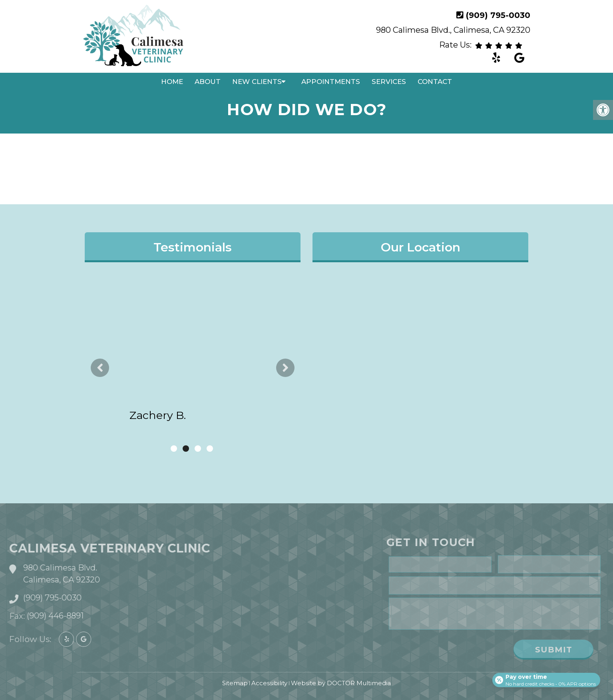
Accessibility (269, 683)
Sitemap (235, 683)
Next (285, 368)
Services (389, 82)
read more (235, 370)
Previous (100, 368)
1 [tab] (174, 449)
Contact (435, 82)
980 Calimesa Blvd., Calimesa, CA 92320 (453, 30)
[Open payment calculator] (545, 677)
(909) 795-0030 (498, 15)
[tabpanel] (193, 362)
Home (172, 82)
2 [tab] (186, 449)
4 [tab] (210, 449)
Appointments (331, 82)
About (208, 82)
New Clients (257, 82)
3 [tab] (198, 449)
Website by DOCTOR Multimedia (341, 683)
